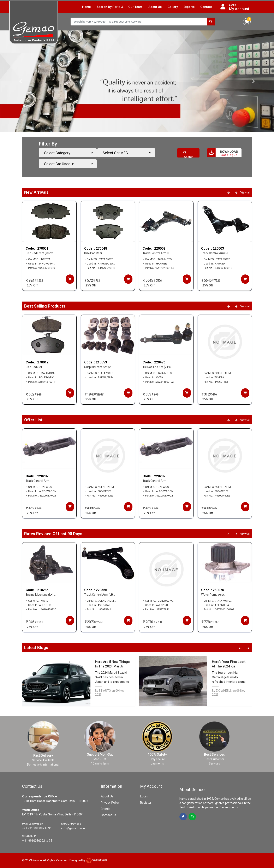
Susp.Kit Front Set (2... (98, 367)
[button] (21, 81)
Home (87, 7)
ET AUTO (105, 691)
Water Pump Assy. (213, 595)
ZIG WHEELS (224, 691)
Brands (106, 809)
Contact (206, 7)
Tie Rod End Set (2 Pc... (157, 367)
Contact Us (108, 815)
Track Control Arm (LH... (100, 595)
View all (245, 192)
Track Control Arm (38, 481)
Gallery (173, 7)
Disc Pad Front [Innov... (40, 253)
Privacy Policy (110, 803)
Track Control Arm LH (156, 253)
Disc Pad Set (34, 367)
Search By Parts (110, 7)
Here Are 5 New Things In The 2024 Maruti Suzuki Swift (112, 666)
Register (146, 803)
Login (144, 796)
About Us (155, 7)
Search (188, 154)
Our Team (135, 7)
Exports (189, 7)
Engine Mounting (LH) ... (41, 595)
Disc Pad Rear (93, 253)
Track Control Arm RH (215, 253)
